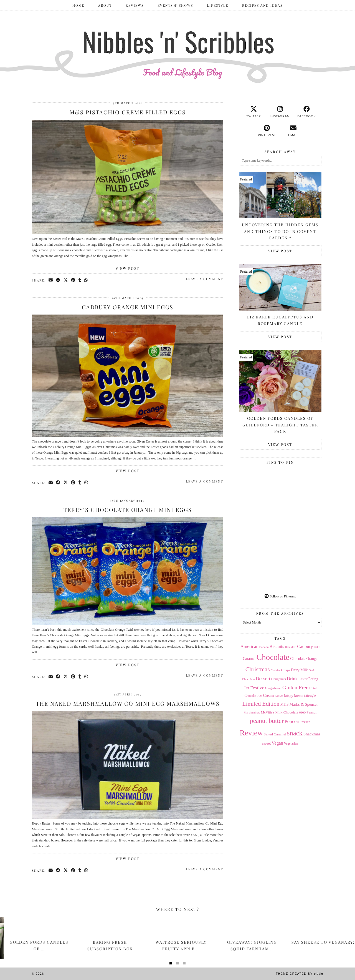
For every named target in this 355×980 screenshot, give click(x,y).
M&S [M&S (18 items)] (284, 704)
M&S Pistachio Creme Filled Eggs (128, 112)
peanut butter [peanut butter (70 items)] (267, 721)
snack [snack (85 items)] (295, 733)
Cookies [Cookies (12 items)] (276, 670)
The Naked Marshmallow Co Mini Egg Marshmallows (128, 703)
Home (78, 5)
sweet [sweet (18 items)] (267, 743)
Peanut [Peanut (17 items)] (311, 712)
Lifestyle (218, 5)
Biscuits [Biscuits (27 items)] (277, 646)
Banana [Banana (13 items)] (264, 647)
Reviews (135, 5)
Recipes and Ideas (262, 5)
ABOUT (105, 5)
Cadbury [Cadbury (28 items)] (305, 646)
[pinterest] (267, 131)
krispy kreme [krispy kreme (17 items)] (294, 696)
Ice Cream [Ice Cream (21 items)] (265, 695)
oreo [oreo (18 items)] (302, 712)
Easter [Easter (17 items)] (303, 679)
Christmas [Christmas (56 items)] (258, 669)
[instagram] (280, 112)
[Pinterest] (259, 487)
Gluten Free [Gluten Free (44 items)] (295, 687)
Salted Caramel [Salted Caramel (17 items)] (275, 734)
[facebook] (307, 112)
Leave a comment (205, 279)
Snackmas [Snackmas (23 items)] (312, 734)
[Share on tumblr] (80, 280)
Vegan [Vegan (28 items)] (277, 743)
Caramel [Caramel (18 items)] (249, 659)
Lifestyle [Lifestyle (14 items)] (310, 696)
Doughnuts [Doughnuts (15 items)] (279, 679)
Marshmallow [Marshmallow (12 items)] (252, 713)
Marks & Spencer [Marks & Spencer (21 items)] (304, 704)
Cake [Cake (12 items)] (317, 647)
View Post (128, 268)
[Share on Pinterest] (73, 280)
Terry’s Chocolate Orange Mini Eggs (128, 510)
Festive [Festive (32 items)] (257, 688)
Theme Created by (300, 974)
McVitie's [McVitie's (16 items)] (268, 712)
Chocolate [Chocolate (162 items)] (273, 657)
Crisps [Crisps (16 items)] (286, 670)
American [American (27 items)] (249, 646)
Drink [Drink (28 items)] (292, 679)
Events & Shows (175, 5)
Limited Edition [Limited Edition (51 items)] (261, 704)
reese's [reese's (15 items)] (306, 722)
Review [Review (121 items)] (251, 733)
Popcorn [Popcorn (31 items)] (293, 721)
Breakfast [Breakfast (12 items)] (291, 647)
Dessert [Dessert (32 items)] (263, 679)
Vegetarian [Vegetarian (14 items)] (291, 743)
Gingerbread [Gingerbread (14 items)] (273, 688)
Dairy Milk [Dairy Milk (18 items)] (299, 670)
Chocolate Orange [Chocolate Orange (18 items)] (304, 659)
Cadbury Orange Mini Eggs (128, 307)
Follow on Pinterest (280, 596)
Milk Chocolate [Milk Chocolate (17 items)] (287, 712)
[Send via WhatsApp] (86, 280)
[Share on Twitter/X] (66, 280)
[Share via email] (51, 280)
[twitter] (254, 112)
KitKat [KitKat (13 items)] (279, 696)
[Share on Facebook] (58, 280)
